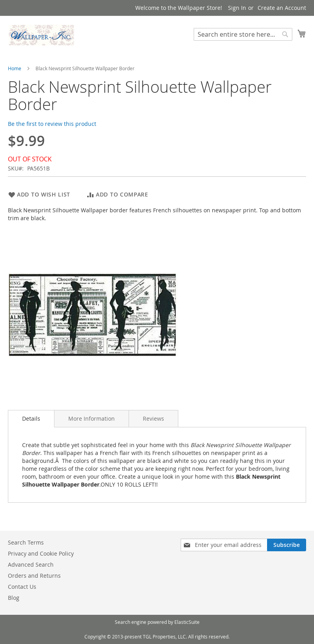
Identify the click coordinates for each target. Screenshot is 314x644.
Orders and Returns (34, 576)
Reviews (153, 418)
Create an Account (282, 8)
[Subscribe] (287, 545)
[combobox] (243, 34)
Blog (14, 598)
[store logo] (41, 35)
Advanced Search (31, 564)
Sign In (237, 8)
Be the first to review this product (52, 124)
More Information (92, 418)
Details (31, 418)
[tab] (31, 419)
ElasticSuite (187, 622)
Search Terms (26, 542)
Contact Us (22, 587)
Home (15, 68)
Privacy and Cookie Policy (41, 553)
